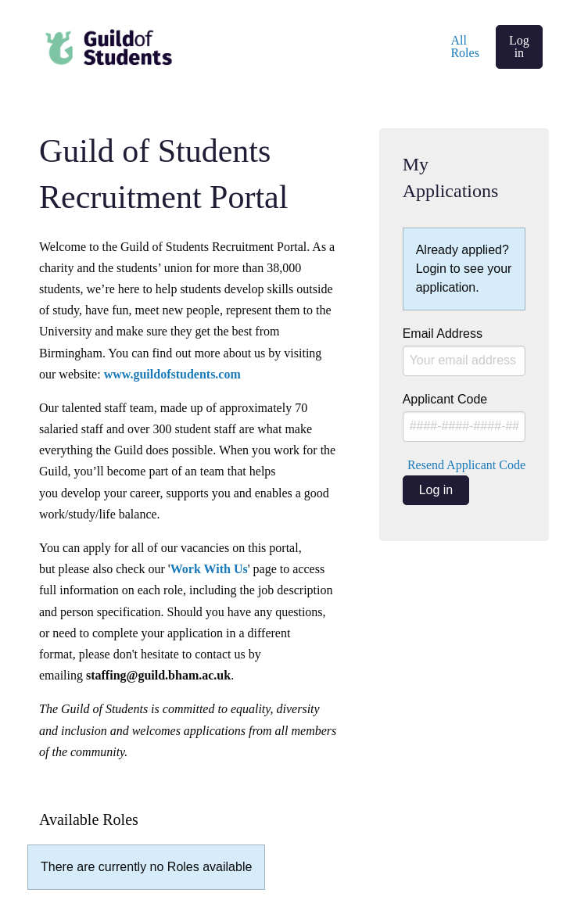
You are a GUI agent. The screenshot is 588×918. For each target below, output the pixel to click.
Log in (519, 47)
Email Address (464, 351)
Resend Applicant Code (466, 465)
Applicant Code (464, 417)
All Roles (464, 47)
